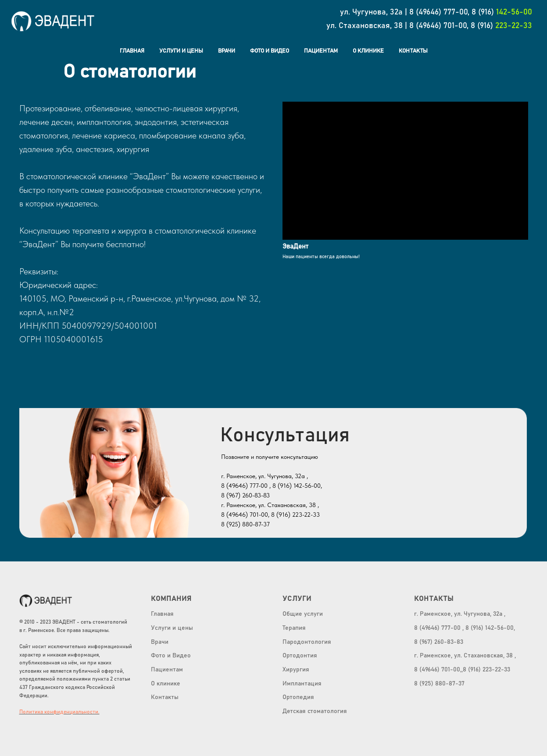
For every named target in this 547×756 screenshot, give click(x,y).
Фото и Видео (270, 51)
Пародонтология (307, 642)
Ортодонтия (300, 656)
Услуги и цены (181, 51)
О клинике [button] (368, 51)
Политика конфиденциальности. (59, 712)
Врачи (227, 51)
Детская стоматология (315, 711)
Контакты (413, 51)
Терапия (294, 628)
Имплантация (302, 684)
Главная (132, 51)
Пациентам (321, 51)
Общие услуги (303, 614)
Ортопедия (298, 697)
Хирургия (296, 670)
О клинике (166, 684)
